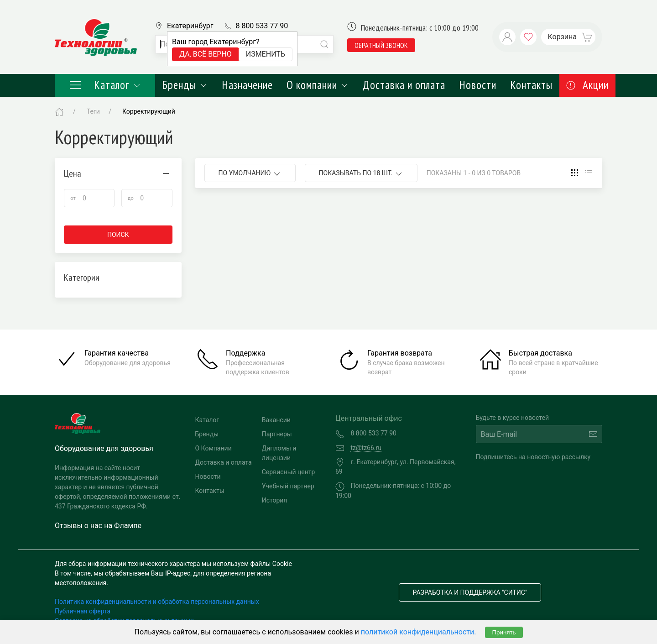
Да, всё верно (206, 54)
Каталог (105, 85)
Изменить (266, 54)
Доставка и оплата (404, 85)
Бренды (185, 85)
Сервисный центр (289, 472)
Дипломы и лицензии (279, 453)
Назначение (247, 85)
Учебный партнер (288, 486)
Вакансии (276, 420)
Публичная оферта (83, 611)
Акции (587, 85)
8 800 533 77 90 (262, 26)
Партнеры (277, 434)
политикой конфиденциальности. (419, 632)
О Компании (214, 448)
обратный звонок (381, 45)
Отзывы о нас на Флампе (98, 526)
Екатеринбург (190, 26)
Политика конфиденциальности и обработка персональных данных (157, 602)
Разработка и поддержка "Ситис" (470, 592)
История (274, 500)
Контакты (531, 85)
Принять (504, 632)
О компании (318, 85)
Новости (478, 85)
